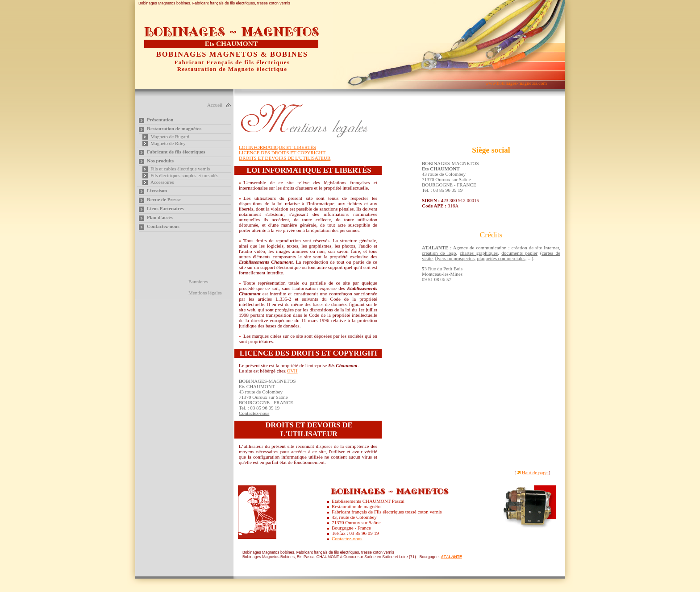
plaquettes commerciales (501, 258)
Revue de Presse (164, 199)
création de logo (439, 253)
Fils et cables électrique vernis (180, 169)
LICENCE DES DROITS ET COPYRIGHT (282, 153)
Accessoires (162, 182)
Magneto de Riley (168, 143)
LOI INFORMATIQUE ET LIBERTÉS (277, 147)
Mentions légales (205, 293)
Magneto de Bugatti (170, 137)
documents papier (519, 253)
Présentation (160, 120)
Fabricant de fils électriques (176, 152)
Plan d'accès (160, 217)
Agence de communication (480, 248)
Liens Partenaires (165, 208)
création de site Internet (535, 248)
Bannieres (198, 282)
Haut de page (535, 472)
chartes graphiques (479, 253)
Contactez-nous (163, 226)
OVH (292, 371)
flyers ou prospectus (455, 258)
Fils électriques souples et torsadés (184, 175)
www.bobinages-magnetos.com (516, 83)
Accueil (215, 105)
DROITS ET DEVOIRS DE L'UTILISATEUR (285, 158)
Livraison (157, 190)
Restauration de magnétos (174, 128)
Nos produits (160, 161)
